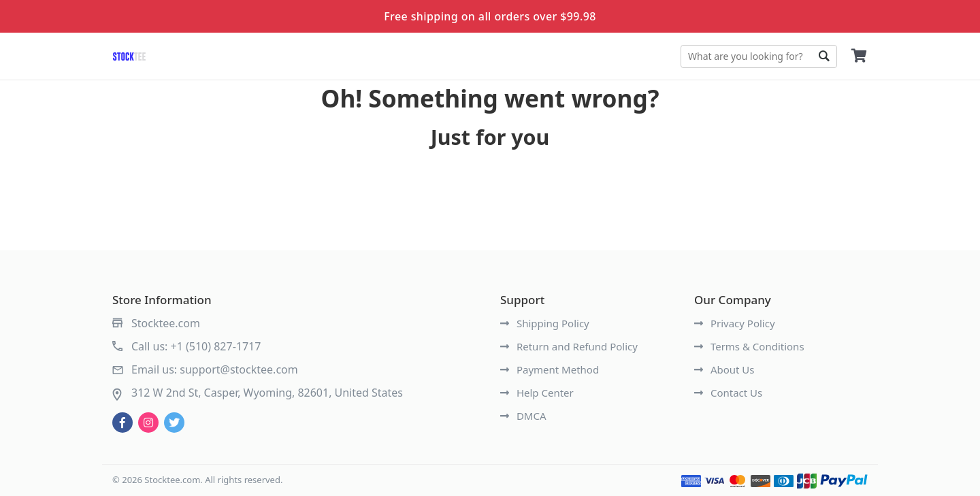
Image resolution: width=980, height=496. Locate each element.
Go (823, 56)
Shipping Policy (545, 323)
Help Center (537, 393)
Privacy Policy (735, 323)
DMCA (523, 416)
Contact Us (728, 393)
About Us (724, 369)
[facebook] (122, 423)
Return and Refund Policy (569, 346)
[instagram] (148, 423)
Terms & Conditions (749, 346)
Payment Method (550, 369)
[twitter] (174, 423)
